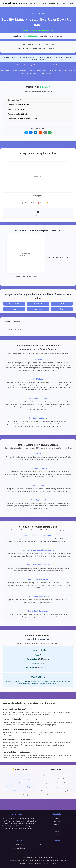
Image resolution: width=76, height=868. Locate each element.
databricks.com (45, 791)
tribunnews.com (58, 791)
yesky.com (69, 791)
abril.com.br (61, 779)
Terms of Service (19, 848)
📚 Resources (54, 3)
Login (62, 304)
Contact (71, 3)
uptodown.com (29, 783)
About (64, 3)
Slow (14, 309)
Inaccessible (38, 304)
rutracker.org (26, 779)
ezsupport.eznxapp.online (14, 783)
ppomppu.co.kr (62, 787)
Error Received (14, 304)
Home (25, 3)
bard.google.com (46, 775)
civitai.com (16, 791)
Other (62, 309)
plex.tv (66, 783)
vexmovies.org (67, 775)
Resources (57, 828)
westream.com (9, 787)
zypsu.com (57, 775)
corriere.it (24, 791)
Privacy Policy (19, 845)
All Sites (33, 3)
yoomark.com (50, 787)
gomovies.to (20, 787)
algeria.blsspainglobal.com (53, 783)
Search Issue (38, 309)
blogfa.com (51, 779)
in (36, 133)
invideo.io (31, 775)
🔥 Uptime (42, 3)
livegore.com (31, 787)
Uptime (57, 825)
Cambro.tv (9, 775)
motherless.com (20, 775)
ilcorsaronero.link (15, 779)
